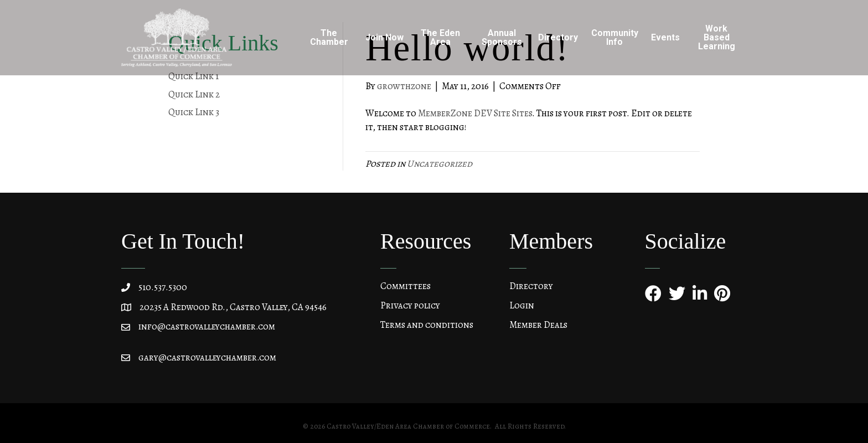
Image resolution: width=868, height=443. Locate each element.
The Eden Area (440, 37)
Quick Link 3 (194, 112)
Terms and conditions (427, 325)
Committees (405, 286)
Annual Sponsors (502, 37)
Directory (558, 37)
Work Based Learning (717, 37)
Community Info (615, 37)
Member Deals (538, 325)
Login (522, 305)
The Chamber (329, 37)
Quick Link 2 (194, 94)
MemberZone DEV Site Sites (475, 113)
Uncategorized (440, 164)
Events (665, 37)
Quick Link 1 (193, 76)
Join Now (384, 37)
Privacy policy (410, 305)
